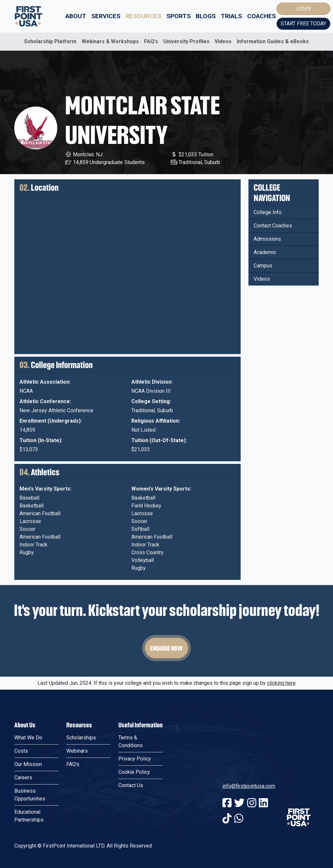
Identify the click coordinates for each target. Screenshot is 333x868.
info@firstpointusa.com (249, 786)
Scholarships (81, 738)
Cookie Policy (134, 772)
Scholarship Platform (50, 41)
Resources (143, 16)
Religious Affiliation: (156, 421)
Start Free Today (303, 24)
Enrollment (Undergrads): (51, 421)
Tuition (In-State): (41, 440)
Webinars (77, 751)
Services (106, 16)
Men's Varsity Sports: (46, 489)
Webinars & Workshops (110, 41)
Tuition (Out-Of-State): (159, 440)
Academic (265, 252)
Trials (231, 16)
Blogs (206, 16)
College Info (268, 212)
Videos (223, 41)
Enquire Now (166, 648)
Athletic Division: (152, 382)
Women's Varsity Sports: (161, 489)
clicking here (281, 683)
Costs (21, 751)
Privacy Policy (135, 759)
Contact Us (131, 785)
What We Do (28, 738)
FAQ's (151, 41)
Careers (23, 778)
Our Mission (28, 764)
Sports (179, 16)
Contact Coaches (273, 226)
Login (304, 9)
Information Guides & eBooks (273, 41)
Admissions (267, 239)
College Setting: (151, 401)
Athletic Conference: (45, 401)
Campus (263, 266)
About (76, 16)
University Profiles (186, 41)
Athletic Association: (45, 382)
